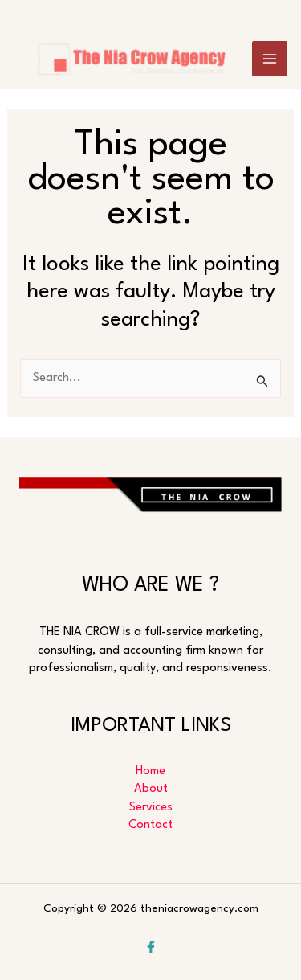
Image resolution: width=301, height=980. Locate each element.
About (151, 789)
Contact (150, 825)
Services (151, 808)
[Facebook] (151, 947)
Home (150, 771)
